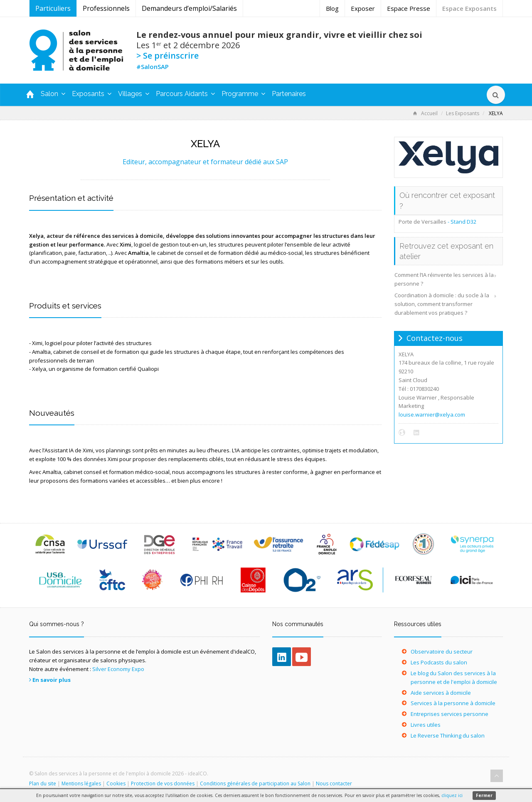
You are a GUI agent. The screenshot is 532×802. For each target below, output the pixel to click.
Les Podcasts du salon (439, 662)
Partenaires (289, 94)
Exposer (363, 8)
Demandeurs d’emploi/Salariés (189, 8)
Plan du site (43, 783)
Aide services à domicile (441, 693)
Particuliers (53, 8)
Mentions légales (81, 783)
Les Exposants (463, 113)
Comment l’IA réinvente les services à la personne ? (444, 279)
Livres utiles (426, 725)
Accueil (425, 113)
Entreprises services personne (449, 714)
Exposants (92, 94)
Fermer (484, 795)
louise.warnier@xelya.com (432, 415)
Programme (243, 94)
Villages (134, 94)
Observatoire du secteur (442, 651)
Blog (332, 8)
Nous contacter (334, 783)
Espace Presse (409, 8)
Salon (53, 94)
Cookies (116, 783)
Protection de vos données (163, 783)
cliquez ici (452, 795)
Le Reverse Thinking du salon (448, 735)
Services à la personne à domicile (453, 703)
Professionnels (106, 8)
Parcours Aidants (185, 94)
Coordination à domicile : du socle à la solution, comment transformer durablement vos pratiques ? (442, 304)
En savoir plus (52, 680)
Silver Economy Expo (118, 669)
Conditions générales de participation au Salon (255, 783)
